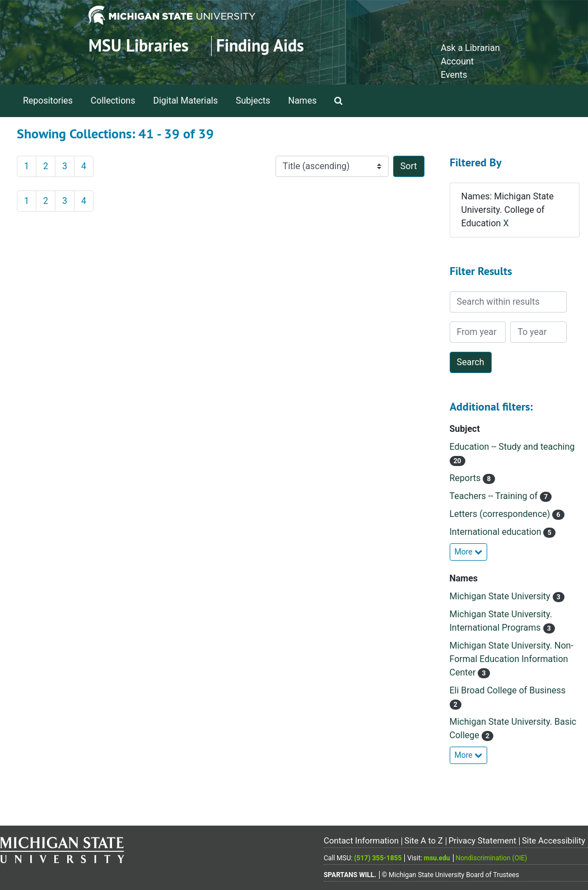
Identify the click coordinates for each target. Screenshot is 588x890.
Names (303, 101)
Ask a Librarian (470, 48)
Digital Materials (185, 101)
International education (497, 532)
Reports (466, 478)
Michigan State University (501, 596)
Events (454, 75)
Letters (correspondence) (501, 514)
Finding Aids (260, 46)
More (469, 552)
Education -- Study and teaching (512, 447)
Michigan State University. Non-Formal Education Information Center (512, 659)
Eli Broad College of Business (508, 690)
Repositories (48, 101)
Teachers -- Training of (495, 496)
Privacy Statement (482, 841)
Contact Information (361, 841)
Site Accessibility (554, 841)
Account (457, 61)
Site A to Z (424, 841)
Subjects (253, 101)
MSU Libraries (139, 46)
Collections (113, 101)
